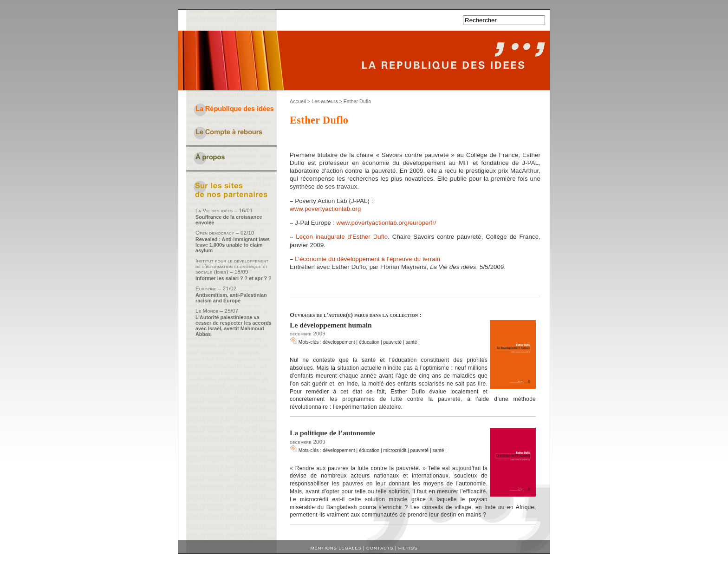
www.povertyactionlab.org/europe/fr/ (386, 223)
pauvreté (392, 342)
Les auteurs (325, 101)
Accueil (298, 101)
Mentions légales (336, 548)
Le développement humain (331, 325)
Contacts (380, 548)
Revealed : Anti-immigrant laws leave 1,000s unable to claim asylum (233, 245)
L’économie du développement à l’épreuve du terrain (367, 259)
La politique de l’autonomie (332, 433)
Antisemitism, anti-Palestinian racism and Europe (231, 298)
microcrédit (395, 450)
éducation (369, 342)
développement (339, 342)
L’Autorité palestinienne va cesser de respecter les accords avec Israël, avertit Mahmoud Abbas (234, 326)
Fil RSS (408, 548)
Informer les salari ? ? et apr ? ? (234, 278)
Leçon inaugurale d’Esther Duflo (342, 237)
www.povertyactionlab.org (325, 209)
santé (411, 342)
